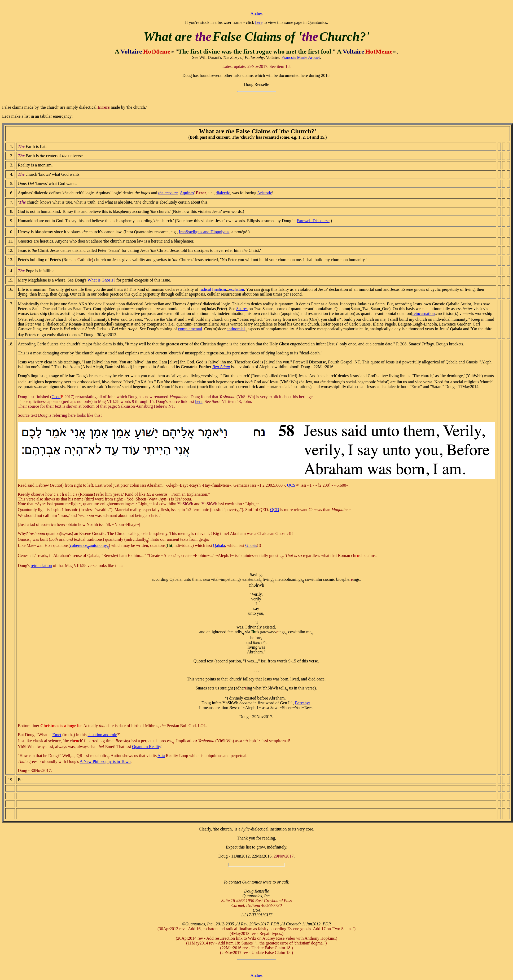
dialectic (223, 193)
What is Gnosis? (101, 280)
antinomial (236, 329)
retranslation (41, 566)
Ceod (56, 397)
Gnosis (251, 545)
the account (168, 193)
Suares (242, 309)
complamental (190, 329)
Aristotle (265, 193)
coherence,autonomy (89, 545)
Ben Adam (221, 367)
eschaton (237, 289)
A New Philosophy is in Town (105, 761)
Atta (161, 756)
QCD (275, 510)
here (259, 22)
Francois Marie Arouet (301, 57)
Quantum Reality (147, 747)
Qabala (219, 545)
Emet (57, 735)
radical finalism (213, 289)
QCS (291, 485)
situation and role (102, 735)
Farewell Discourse (313, 221)
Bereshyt (302, 703)
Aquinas (187, 193)
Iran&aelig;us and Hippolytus (204, 232)
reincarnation (423, 313)
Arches (256, 13)
